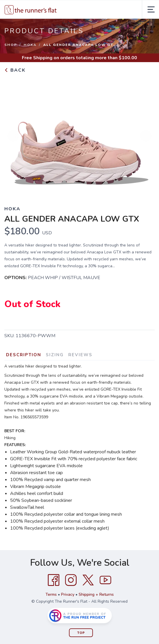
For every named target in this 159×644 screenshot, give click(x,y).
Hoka (30, 45)
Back (15, 70)
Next (146, 136)
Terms (51, 594)
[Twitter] (88, 580)
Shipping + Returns (96, 594)
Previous (13, 136)
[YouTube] (105, 580)
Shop (11, 45)
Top (81, 633)
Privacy (68, 594)
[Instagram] (71, 580)
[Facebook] (54, 580)
